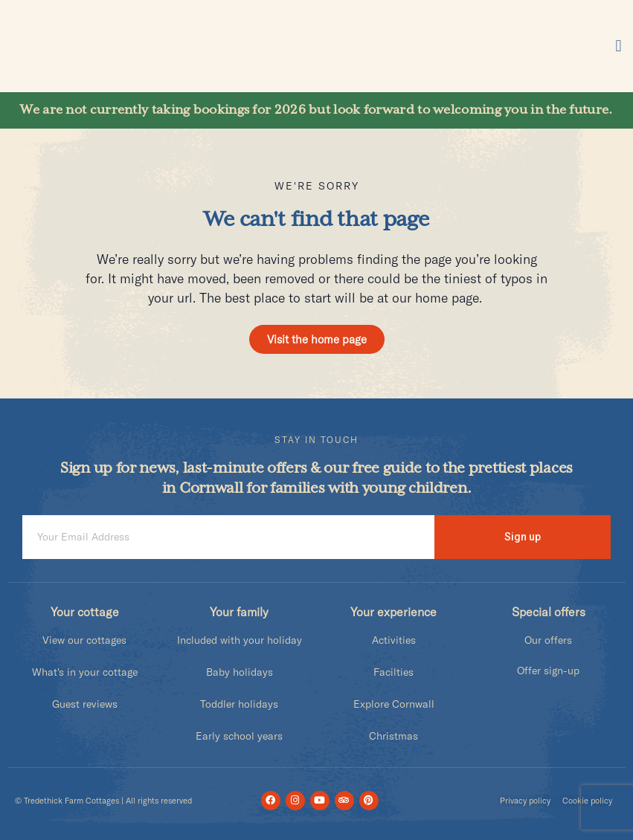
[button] (618, 46)
